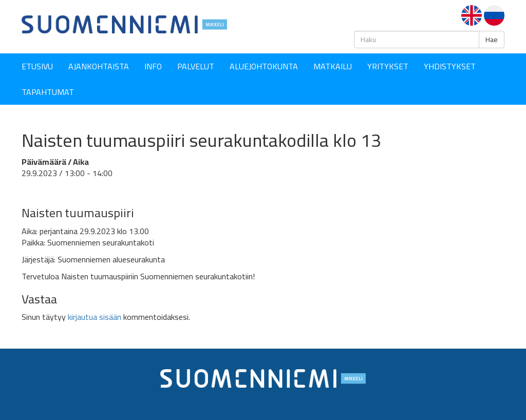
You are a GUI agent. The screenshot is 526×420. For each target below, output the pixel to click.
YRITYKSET (388, 66)
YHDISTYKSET (450, 66)
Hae (492, 40)
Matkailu (333, 66)
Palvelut (196, 66)
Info (153, 66)
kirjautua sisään (95, 317)
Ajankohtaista (99, 66)
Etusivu (37, 66)
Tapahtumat (48, 92)
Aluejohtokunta (264, 66)
